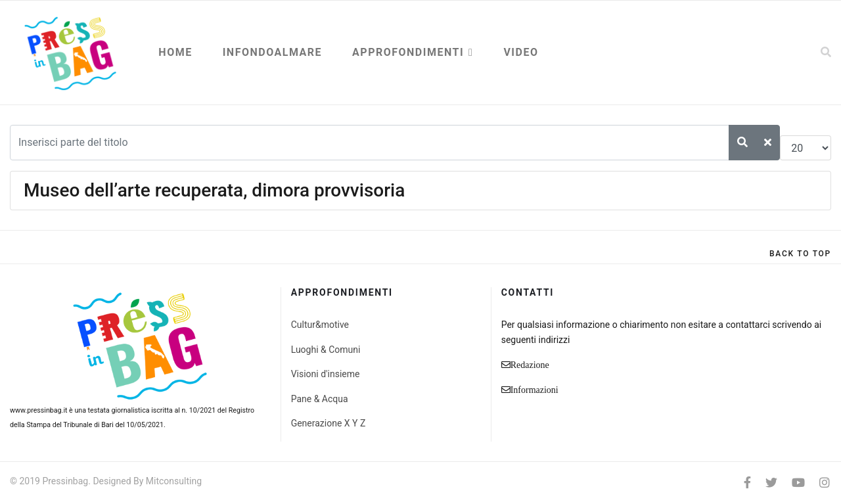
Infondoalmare (272, 52)
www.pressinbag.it (38, 410)
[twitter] (771, 483)
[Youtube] (798, 483)
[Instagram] (825, 483)
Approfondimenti (408, 52)
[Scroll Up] (800, 254)
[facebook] (747, 483)
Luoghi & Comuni (326, 350)
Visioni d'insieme (326, 374)
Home (175, 52)
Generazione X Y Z (329, 423)
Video (521, 52)
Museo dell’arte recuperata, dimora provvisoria (214, 190)
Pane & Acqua (320, 399)
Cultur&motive (320, 325)
